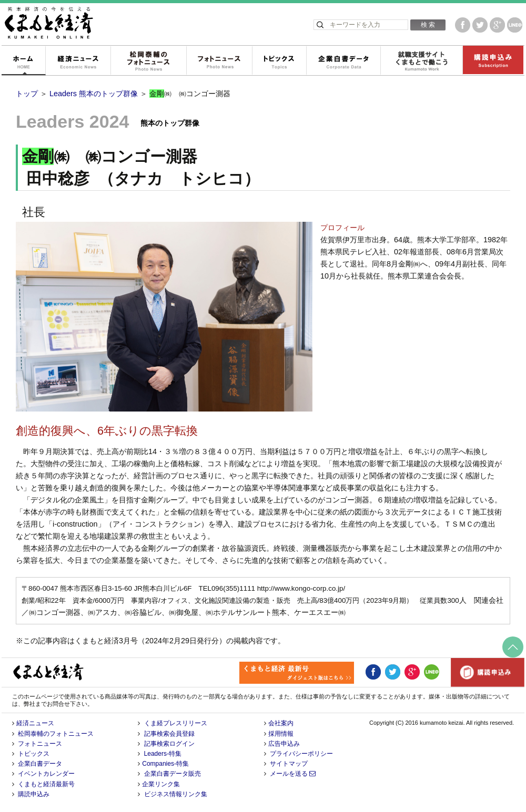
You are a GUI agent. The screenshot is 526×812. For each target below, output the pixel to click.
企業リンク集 (161, 784)
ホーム (23, 61)
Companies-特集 (165, 764)
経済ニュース (78, 61)
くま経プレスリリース (176, 723)
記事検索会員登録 (169, 734)
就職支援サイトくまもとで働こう (421, 61)
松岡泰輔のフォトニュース (148, 61)
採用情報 (281, 734)
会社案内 (281, 723)
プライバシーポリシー (301, 754)
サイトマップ (289, 764)
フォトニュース (219, 61)
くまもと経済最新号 (46, 784)
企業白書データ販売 (173, 774)
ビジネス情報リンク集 (176, 794)
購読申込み (493, 61)
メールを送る (293, 774)
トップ (27, 94)
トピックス (279, 61)
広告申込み (284, 744)
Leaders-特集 (163, 754)
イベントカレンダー (46, 774)
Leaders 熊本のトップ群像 (94, 94)
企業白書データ (343, 61)
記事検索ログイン (169, 744)
